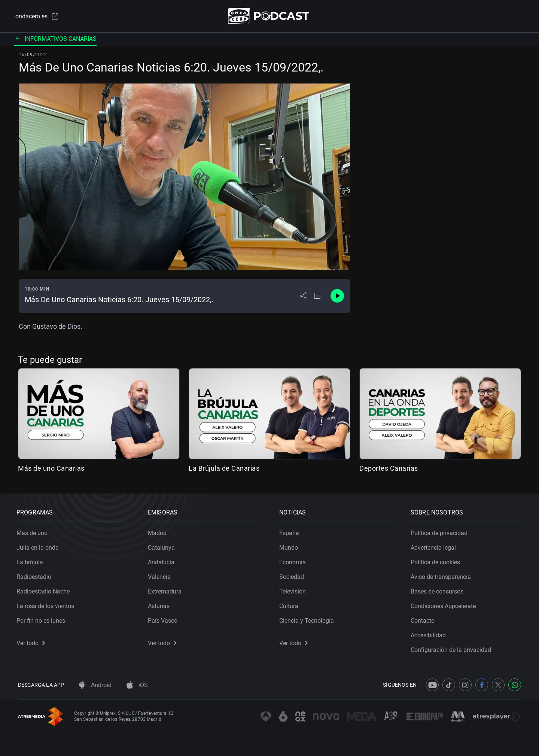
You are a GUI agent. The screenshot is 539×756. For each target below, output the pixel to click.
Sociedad (293, 575)
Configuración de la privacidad (452, 648)
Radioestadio (35, 575)
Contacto (424, 619)
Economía (294, 561)
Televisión (294, 590)
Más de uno (34, 532)
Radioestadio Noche (45, 590)
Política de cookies (437, 561)
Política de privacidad (441, 532)
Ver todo (32, 642)
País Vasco (164, 619)
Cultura (290, 605)
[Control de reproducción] (337, 297)
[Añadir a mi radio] (318, 297)
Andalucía (163, 561)
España (291, 532)
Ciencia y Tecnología (308, 619)
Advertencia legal (435, 546)
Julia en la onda (39, 546)
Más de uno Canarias (51, 469)
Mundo (290, 546)
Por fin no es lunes (42, 619)
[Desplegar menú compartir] (303, 297)
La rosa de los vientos (47, 605)
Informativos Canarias (55, 39)
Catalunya (163, 546)
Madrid (159, 532)
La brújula (31, 561)
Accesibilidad (430, 634)
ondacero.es (36, 16)
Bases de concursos (438, 590)
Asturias (160, 605)
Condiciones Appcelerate (445, 605)
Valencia (161, 575)
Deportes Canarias (389, 469)
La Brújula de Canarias (224, 469)
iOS (137, 685)
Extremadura (166, 590)
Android (95, 685)
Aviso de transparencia (442, 575)
